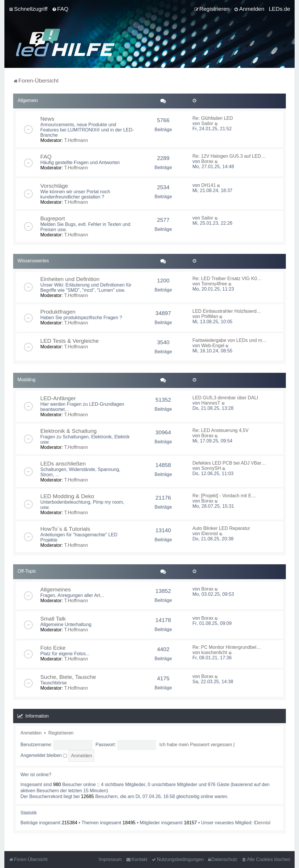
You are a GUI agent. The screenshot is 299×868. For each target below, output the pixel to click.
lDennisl (210, 534)
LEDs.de (279, 9)
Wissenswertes (33, 261)
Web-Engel (213, 346)
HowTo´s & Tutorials (65, 529)
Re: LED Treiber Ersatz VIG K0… (227, 279)
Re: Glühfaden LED (213, 118)
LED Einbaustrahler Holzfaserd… (227, 311)
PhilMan (210, 316)
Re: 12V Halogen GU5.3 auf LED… (229, 156)
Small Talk (53, 619)
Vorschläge (54, 186)
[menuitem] (60, 9)
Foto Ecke (53, 648)
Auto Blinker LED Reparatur (221, 528)
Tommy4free (214, 284)
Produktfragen (58, 312)
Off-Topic (27, 571)
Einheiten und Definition (70, 279)
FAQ (46, 157)
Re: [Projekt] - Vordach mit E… (224, 496)
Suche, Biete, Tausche (68, 677)
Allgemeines (56, 589)
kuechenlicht (214, 652)
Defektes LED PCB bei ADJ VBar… (229, 463)
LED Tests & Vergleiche (69, 341)
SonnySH (211, 468)
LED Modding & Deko (67, 496)
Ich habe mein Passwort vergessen (196, 745)
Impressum (110, 859)
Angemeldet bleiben (44, 755)
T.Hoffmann (76, 140)
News (47, 119)
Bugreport (53, 218)
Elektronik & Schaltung (68, 431)
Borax (207, 161)
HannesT (211, 403)
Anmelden (31, 733)
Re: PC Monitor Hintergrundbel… (227, 647)
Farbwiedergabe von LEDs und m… (230, 340)
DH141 (208, 185)
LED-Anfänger (58, 398)
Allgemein (28, 100)
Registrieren (61, 733)
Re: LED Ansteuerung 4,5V (220, 430)
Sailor (207, 123)
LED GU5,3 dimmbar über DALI (225, 398)
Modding (26, 380)
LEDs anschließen (63, 464)
